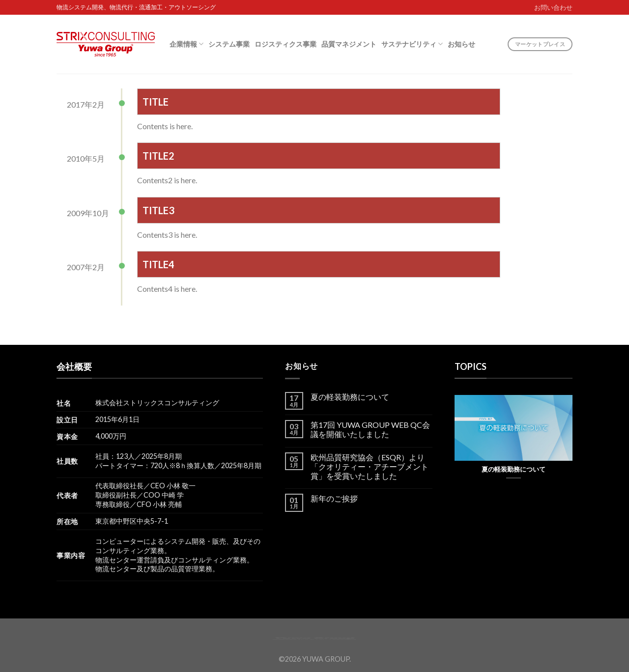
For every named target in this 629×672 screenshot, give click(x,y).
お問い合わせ (553, 7)
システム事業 (229, 44)
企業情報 (186, 44)
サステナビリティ (412, 44)
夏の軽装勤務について (350, 397)
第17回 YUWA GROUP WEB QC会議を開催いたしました (370, 429)
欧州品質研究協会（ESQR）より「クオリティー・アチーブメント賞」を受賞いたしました (370, 466)
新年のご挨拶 (334, 498)
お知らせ (461, 44)
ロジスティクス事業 (286, 44)
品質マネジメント (349, 44)
